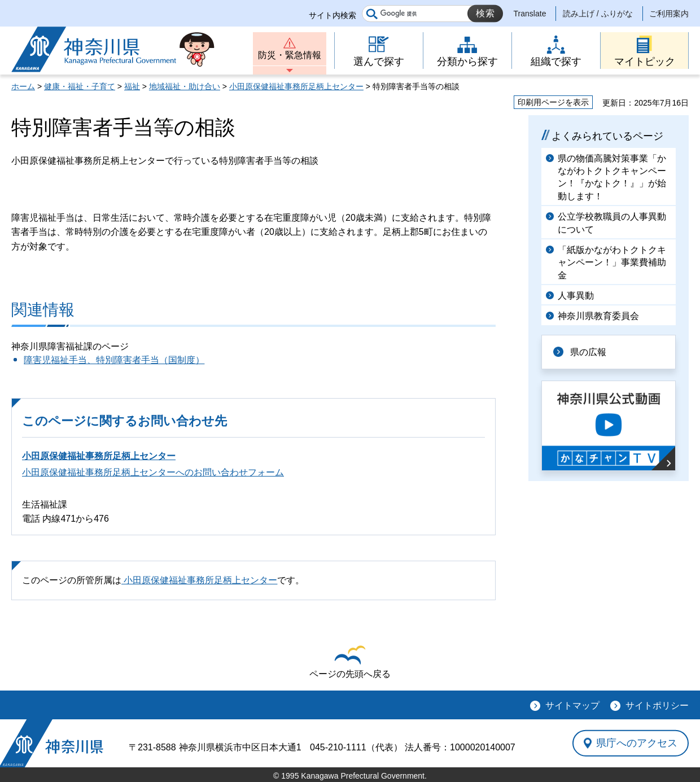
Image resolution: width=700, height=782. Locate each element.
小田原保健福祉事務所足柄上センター (296, 86)
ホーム (23, 86)
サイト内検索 (333, 15)
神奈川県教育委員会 (598, 316)
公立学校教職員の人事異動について (612, 223)
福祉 (132, 86)
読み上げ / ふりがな (598, 14)
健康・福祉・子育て (80, 86)
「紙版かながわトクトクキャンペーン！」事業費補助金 (612, 263)
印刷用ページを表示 (553, 102)
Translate (530, 14)
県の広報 (588, 352)
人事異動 (576, 296)
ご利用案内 (669, 14)
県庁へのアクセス (637, 743)
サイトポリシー (657, 705)
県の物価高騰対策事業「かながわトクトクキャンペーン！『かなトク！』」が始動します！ (612, 177)
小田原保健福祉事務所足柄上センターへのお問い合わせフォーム (153, 472)
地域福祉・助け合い (185, 86)
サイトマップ (572, 705)
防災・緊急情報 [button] (290, 55)
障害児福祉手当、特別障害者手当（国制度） (114, 360)
